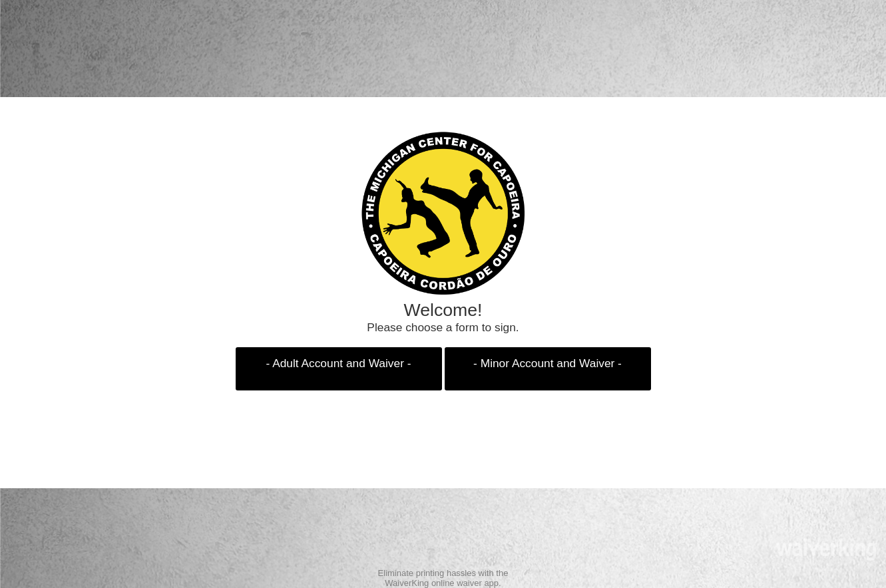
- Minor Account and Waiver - (548, 363)
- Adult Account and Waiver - (339, 363)
